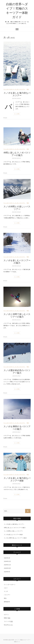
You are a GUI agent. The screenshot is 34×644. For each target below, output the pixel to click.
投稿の (7, 618)
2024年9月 (7, 572)
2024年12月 (7, 561)
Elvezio (5, 118)
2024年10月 (7, 568)
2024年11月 (7, 565)
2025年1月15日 (16, 266)
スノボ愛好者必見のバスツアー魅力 (17, 371)
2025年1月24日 (16, 98)
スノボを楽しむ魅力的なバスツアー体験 (17, 479)
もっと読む (17, 114)
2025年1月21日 (16, 158)
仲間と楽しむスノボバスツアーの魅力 (17, 154)
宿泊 (5, 598)
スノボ (17, 89)
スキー (6, 588)
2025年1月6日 (16, 432)
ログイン (6, 614)
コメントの (8, 621)
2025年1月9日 (16, 376)
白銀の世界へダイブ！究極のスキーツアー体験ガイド (17, 10)
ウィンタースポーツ (9, 89)
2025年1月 (7, 558)
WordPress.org (8, 625)
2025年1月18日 (16, 212)
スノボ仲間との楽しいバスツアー (17, 208)
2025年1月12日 (16, 320)
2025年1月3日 (16, 484)
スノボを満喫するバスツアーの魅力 (17, 428)
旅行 (28, 89)
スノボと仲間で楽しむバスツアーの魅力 (17, 315)
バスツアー (22, 89)
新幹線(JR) (7, 602)
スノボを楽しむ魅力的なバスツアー (17, 94)
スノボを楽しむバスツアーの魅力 (17, 262)
